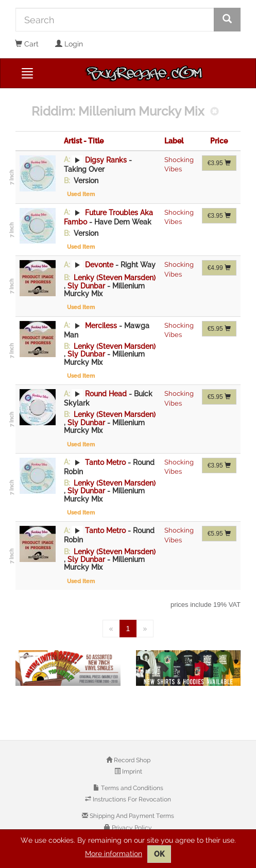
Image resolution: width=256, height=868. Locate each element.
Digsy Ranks (106, 159)
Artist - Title (84, 141)
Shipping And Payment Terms (131, 816)
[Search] (115, 20)
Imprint (131, 771)
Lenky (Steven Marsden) (114, 278)
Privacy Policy (131, 828)
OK (159, 854)
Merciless (101, 325)
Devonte (99, 265)
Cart (27, 44)
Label (174, 141)
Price (219, 141)
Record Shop (131, 760)
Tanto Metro (105, 462)
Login (69, 44)
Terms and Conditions (131, 788)
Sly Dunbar (87, 286)
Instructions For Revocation (131, 799)
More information (114, 854)
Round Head (106, 394)
